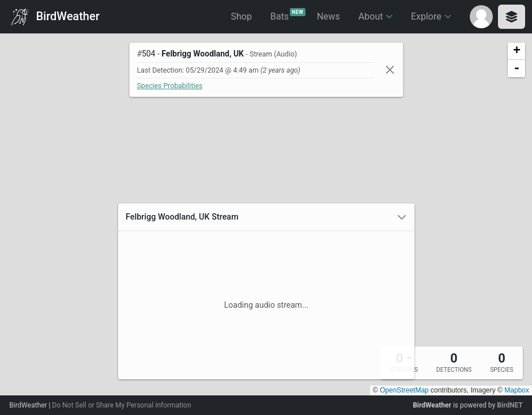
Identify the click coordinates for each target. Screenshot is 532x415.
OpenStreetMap (404, 390)
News (329, 16)
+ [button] (517, 51)
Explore (431, 16)
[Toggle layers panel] (512, 17)
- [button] (517, 69)
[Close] (389, 69)
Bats (288, 15)
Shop (242, 16)
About (376, 16)
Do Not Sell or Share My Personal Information (121, 405)
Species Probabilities (169, 86)
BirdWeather (56, 17)
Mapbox (517, 390)
